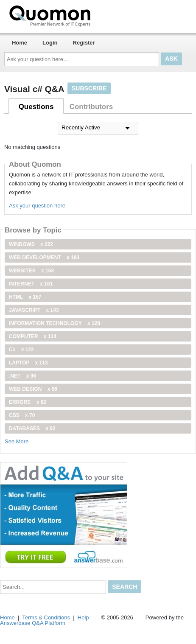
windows (31, 244)
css (22, 415)
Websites (31, 271)
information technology (55, 323)
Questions (36, 107)
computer (33, 336)
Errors (28, 402)
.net (22, 376)
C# (21, 350)
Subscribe (89, 88)
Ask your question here (37, 206)
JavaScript (34, 310)
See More (17, 441)
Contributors (91, 107)
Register (84, 43)
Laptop (28, 363)
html (25, 297)
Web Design (33, 389)
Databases (32, 428)
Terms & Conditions (46, 617)
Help (83, 617)
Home (20, 43)
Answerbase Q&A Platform (33, 623)
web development (44, 258)
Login (50, 43)
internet (31, 284)
